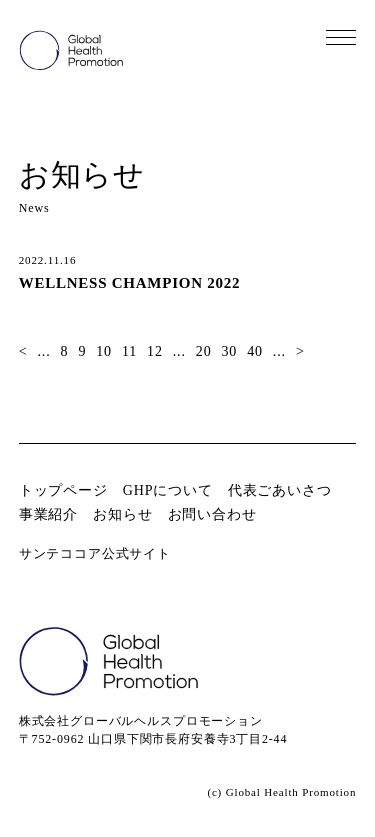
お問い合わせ (212, 514)
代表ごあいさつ (280, 490)
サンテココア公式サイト (95, 553)
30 (229, 351)
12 (155, 351)
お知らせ (122, 514)
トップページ (63, 490)
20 (204, 351)
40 (255, 351)
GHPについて (168, 490)
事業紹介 (48, 514)
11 (129, 351)
